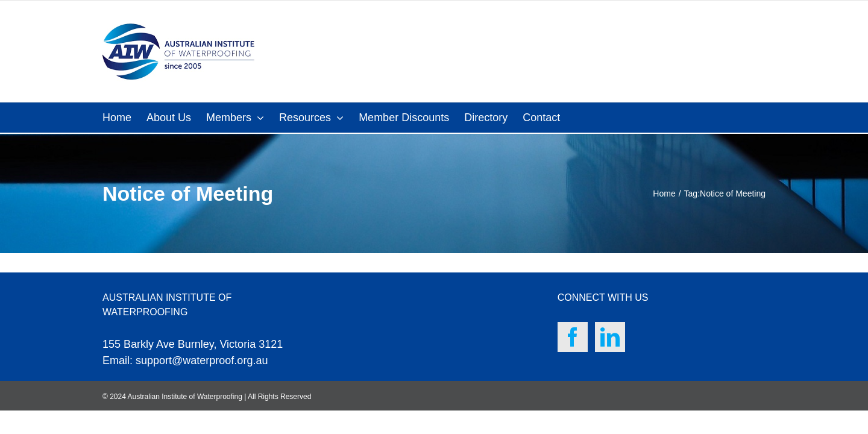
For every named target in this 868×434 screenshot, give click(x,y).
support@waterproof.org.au (202, 360)
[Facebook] (573, 337)
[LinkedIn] (610, 337)
